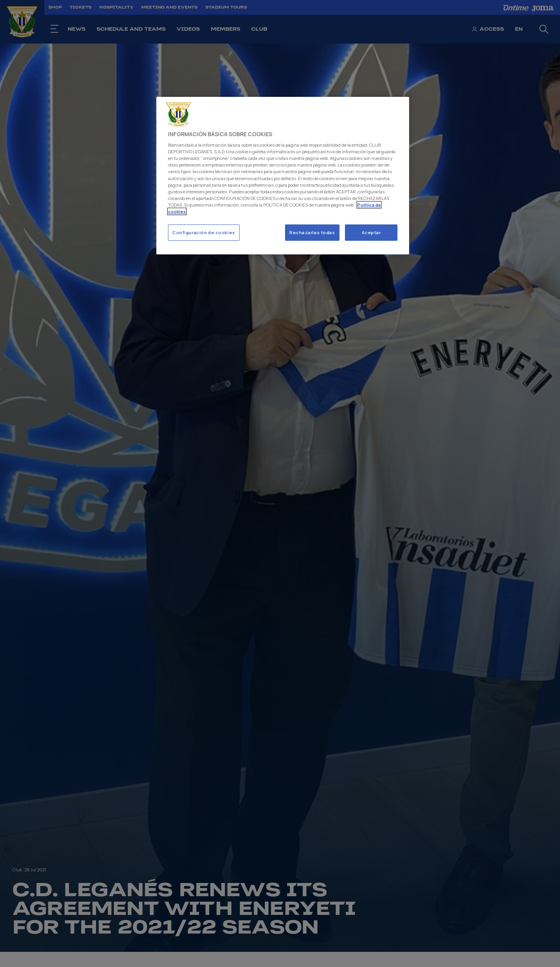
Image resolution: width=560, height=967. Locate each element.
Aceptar (371, 232)
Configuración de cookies (204, 232)
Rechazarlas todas (312, 232)
